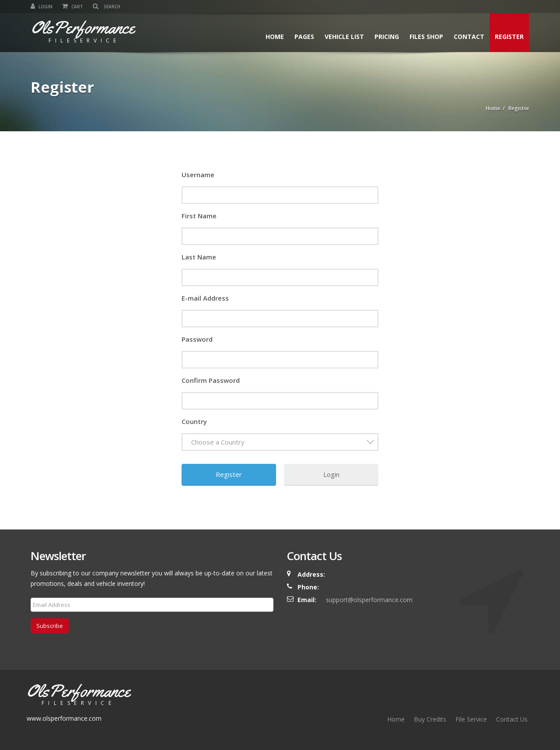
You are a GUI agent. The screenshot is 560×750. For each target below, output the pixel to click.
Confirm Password (211, 380)
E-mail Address (205, 298)
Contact (469, 37)
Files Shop (426, 37)
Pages (304, 37)
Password (197, 339)
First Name (199, 216)
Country (194, 421)
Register (509, 37)
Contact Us (512, 719)
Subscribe (50, 626)
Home (275, 37)
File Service (471, 719)
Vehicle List (344, 37)
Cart (73, 7)
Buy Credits (430, 719)
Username (198, 175)
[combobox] (280, 442)
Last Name (199, 257)
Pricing (387, 37)
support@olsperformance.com (369, 600)
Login (42, 7)
